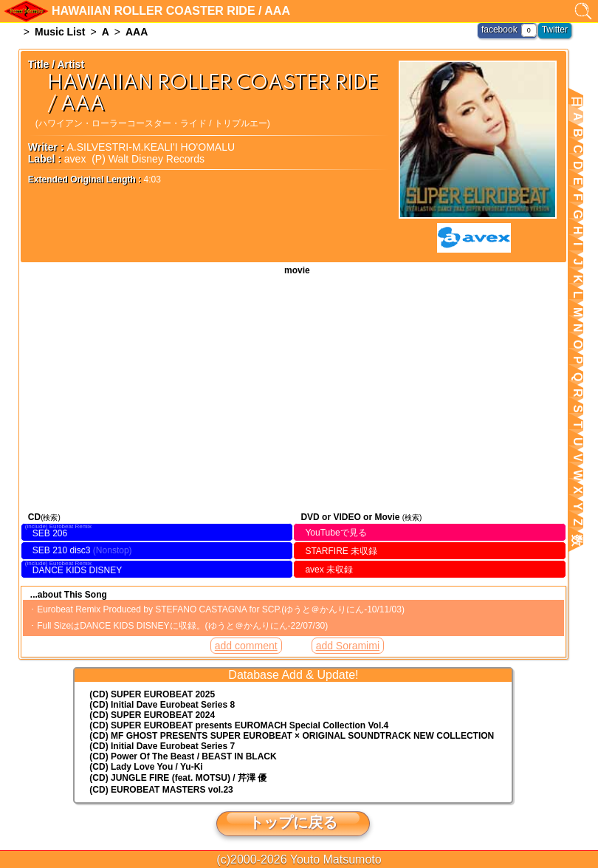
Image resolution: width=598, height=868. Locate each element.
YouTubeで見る (336, 533)
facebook (499, 30)
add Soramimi (348, 646)
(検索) (51, 517)
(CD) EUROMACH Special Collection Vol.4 (239, 725)
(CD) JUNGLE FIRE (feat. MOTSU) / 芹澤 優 (178, 778)
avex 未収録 (329, 570)
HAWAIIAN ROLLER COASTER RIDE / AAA (293, 392)
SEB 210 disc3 (62, 550)
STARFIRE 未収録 (341, 551)
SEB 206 (50, 533)
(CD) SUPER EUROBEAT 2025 (152, 694)
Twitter (555, 30)
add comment (246, 646)
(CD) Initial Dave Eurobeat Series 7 (162, 746)
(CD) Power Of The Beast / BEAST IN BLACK (183, 756)
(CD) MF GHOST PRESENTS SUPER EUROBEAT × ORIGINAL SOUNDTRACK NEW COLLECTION (292, 736)
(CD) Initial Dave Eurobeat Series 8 (162, 705)
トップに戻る (293, 822)
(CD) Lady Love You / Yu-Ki (146, 767)
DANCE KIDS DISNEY (77, 570)
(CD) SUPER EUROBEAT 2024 (152, 715)
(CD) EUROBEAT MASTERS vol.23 (161, 790)
